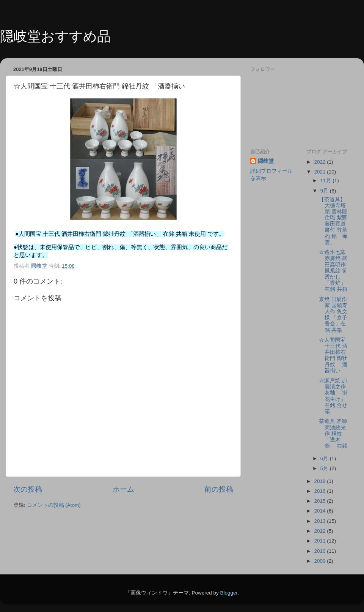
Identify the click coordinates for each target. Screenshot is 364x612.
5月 (325, 468)
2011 (320, 541)
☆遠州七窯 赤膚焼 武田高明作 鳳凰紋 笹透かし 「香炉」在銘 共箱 (336, 271)
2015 (320, 501)
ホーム (123, 489)
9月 (325, 191)
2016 (320, 491)
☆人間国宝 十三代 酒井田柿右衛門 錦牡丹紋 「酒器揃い (333, 355)
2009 (320, 561)
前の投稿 (219, 489)
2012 (320, 531)
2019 (320, 481)
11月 (327, 181)
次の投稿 (28, 489)
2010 (320, 551)
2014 (320, 511)
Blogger (229, 593)
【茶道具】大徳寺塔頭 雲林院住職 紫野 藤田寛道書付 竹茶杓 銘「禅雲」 (333, 221)
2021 (320, 172)
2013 (320, 521)
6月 (325, 458)
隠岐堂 (266, 161)
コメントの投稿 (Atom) (54, 505)
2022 (320, 162)
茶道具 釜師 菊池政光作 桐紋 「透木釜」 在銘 (333, 434)
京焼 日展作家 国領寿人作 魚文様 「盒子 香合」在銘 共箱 (333, 315)
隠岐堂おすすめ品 (55, 36)
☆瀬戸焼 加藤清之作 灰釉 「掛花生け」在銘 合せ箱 (333, 396)
